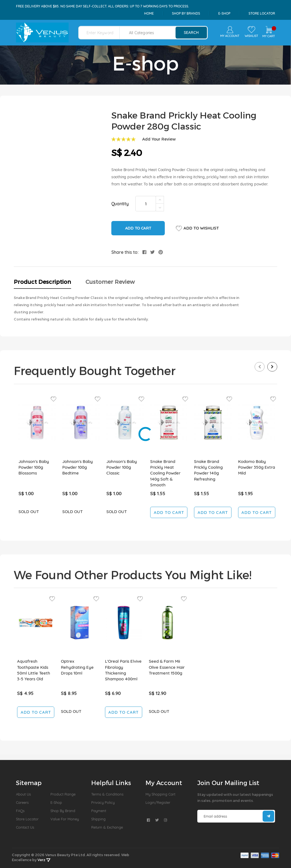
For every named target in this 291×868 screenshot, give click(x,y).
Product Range (63, 794)
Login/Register (158, 802)
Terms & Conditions (107, 794)
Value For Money (65, 819)
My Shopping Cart (160, 794)
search (191, 33)
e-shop (224, 13)
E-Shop (56, 802)
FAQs (20, 811)
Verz (44, 860)
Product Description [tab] (42, 282)
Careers (22, 802)
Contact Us (25, 827)
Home (149, 13)
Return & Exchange (107, 827)
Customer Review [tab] (110, 282)
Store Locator (262, 13)
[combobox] (102, 33)
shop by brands (186, 13)
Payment (99, 811)
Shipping (98, 819)
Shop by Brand (63, 811)
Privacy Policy (103, 802)
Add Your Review (159, 139)
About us (23, 794)
